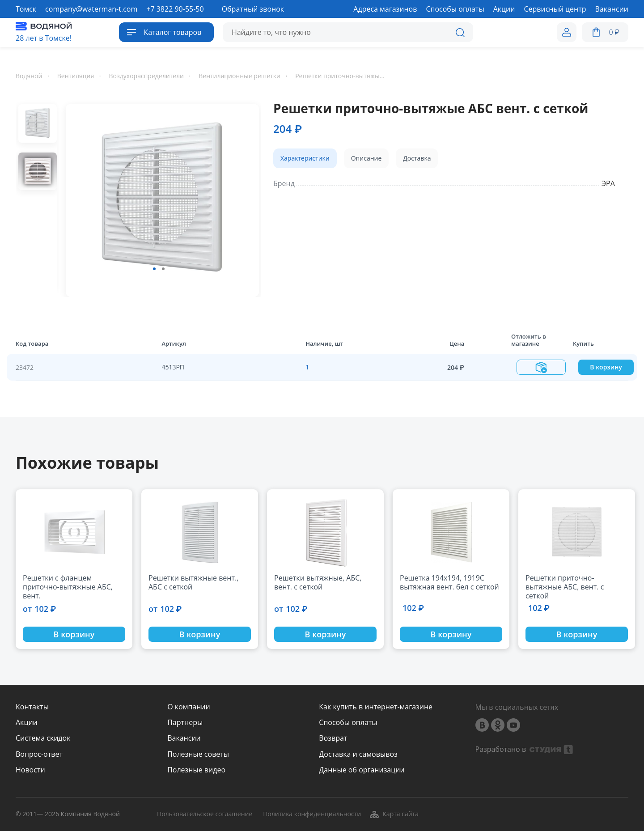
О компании (189, 707)
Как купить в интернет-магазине (376, 707)
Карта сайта (394, 814)
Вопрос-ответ (39, 754)
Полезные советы (198, 754)
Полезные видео (196, 770)
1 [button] (154, 269)
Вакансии (184, 738)
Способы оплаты (348, 723)
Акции (27, 723)
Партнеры (185, 723)
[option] (159, 199)
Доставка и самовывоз (358, 754)
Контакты (32, 707)
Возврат (333, 738)
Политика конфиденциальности (312, 814)
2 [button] (163, 269)
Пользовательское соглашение (205, 814)
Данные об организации (362, 770)
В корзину (606, 367)
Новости (30, 770)
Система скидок (43, 738)
